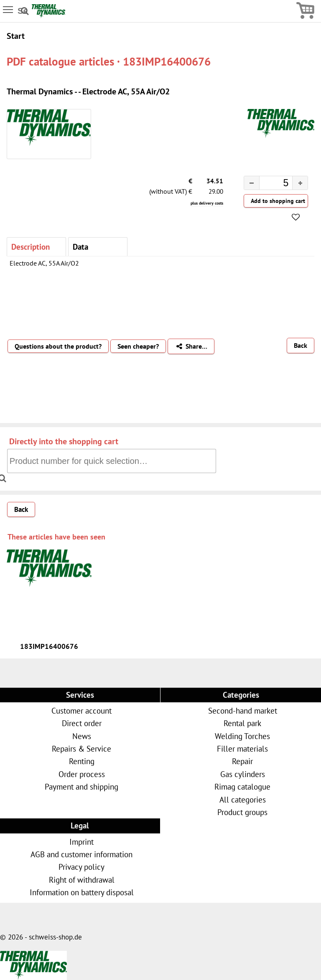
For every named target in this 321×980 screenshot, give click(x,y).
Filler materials (242, 748)
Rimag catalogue (242, 786)
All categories (243, 799)
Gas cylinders (243, 774)
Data (80, 247)
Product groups (242, 812)
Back (301, 345)
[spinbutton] (269, 184)
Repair (242, 761)
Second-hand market (243, 710)
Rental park (242, 723)
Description (31, 247)
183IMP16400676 (49, 646)
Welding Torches (242, 736)
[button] (300, 183)
